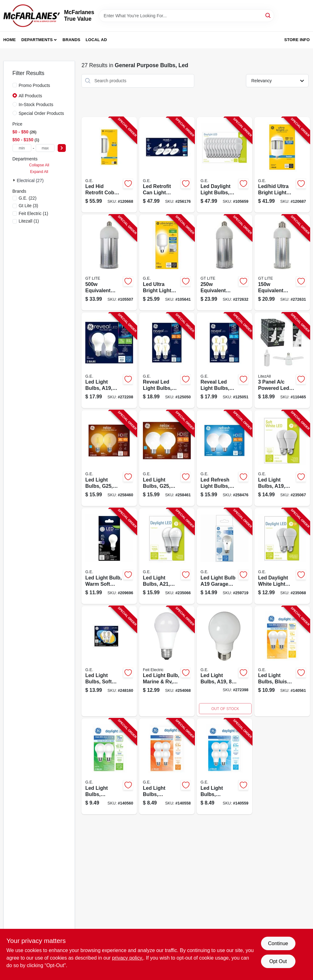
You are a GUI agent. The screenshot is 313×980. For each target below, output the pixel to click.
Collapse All (39, 165)
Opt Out (278, 961)
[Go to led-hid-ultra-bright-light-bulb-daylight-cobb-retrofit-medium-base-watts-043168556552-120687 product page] (282, 165)
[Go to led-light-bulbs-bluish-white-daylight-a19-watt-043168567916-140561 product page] (282, 661)
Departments (37, 40)
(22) (28, 198)
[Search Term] (186, 16)
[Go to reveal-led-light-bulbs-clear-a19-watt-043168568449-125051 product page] (224, 361)
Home (10, 40)
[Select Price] (62, 148)
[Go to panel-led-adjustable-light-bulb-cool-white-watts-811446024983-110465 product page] (282, 361)
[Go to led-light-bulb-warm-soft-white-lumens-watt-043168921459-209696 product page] (109, 556)
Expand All (39, 172)
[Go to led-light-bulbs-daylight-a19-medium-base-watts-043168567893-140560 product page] (109, 766)
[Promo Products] (15, 85)
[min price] (22, 148)
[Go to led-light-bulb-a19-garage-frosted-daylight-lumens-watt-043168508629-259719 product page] (224, 556)
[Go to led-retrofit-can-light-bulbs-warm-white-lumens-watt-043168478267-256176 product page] (167, 165)
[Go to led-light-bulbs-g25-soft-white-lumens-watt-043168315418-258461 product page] (167, 458)
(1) (34, 213)
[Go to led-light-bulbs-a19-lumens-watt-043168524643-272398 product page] (224, 661)
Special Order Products (42, 113)
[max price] (45, 148)
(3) (29, 206)
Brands (72, 40)
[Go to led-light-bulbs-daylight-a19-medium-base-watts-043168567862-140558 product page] (167, 766)
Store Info (297, 40)
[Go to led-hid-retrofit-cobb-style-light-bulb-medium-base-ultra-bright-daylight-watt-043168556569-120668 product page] (109, 165)
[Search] (268, 15)
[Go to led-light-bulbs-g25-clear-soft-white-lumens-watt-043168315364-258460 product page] (109, 458)
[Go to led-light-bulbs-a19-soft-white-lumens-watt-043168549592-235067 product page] (282, 458)
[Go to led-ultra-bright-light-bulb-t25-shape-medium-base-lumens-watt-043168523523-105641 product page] (167, 263)
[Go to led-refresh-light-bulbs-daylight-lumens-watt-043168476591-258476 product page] (224, 458)
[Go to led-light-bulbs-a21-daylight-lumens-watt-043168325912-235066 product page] (167, 556)
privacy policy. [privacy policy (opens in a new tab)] (128, 958)
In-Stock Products (36, 105)
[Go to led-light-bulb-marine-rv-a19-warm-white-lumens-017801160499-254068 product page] (167, 661)
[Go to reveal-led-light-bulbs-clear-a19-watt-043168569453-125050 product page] (167, 361)
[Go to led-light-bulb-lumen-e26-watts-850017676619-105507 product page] (109, 263)
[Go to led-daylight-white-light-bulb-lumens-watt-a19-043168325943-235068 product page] (282, 556)
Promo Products (34, 85)
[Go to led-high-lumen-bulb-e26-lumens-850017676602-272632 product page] (224, 263)
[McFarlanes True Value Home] (32, 16)
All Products (31, 96)
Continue (278, 943)
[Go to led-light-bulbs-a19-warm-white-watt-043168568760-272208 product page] (109, 361)
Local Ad (96, 40)
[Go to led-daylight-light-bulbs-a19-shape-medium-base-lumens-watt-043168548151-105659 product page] (224, 165)
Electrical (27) (30, 180)
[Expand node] (15, 180)
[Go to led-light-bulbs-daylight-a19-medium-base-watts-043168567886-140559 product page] (224, 766)
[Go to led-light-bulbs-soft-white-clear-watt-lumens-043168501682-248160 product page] (109, 661)
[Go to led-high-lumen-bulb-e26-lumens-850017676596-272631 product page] (282, 263)
